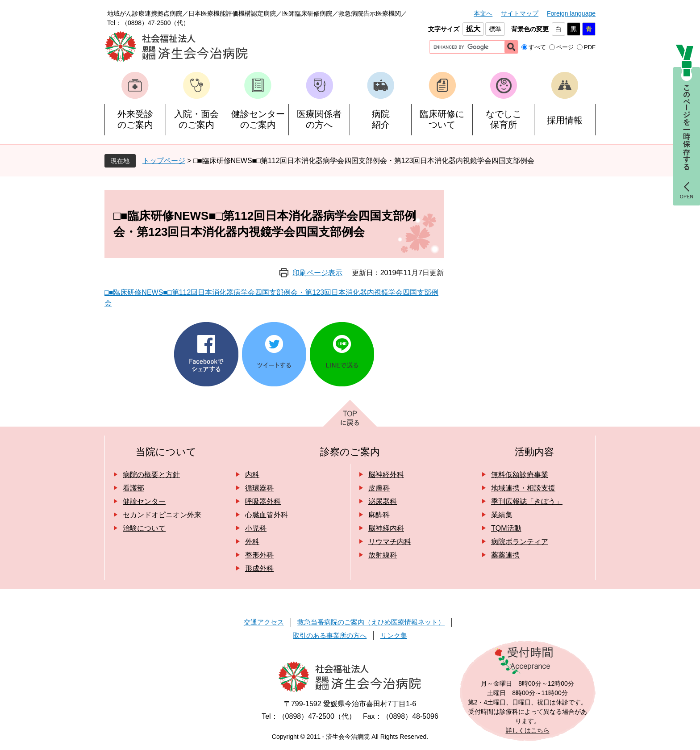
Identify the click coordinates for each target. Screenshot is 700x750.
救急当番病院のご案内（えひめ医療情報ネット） (371, 622)
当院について (166, 452)
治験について (144, 528)
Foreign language (571, 13)
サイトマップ (520, 13)
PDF (590, 47)
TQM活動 (506, 528)
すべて (537, 47)
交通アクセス (264, 622)
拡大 (473, 29)
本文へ (483, 13)
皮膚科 (379, 488)
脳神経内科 (386, 528)
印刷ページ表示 (317, 273)
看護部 (133, 488)
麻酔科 (379, 515)
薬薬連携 (505, 555)
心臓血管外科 (267, 515)
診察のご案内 (350, 452)
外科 (252, 542)
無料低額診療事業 (520, 475)
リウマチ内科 (390, 542)
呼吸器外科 (263, 501)
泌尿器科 (383, 501)
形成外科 (259, 568)
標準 (495, 29)
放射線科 (383, 555)
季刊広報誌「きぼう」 (527, 501)
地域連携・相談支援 (523, 488)
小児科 (256, 528)
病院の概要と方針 (151, 475)
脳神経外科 (386, 475)
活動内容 (534, 452)
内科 (252, 475)
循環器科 (259, 488)
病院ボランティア (520, 542)
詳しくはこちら (528, 730)
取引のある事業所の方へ (330, 635)
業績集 (502, 515)
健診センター (144, 501)
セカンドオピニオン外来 (162, 515)
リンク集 (394, 635)
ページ (565, 47)
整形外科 (259, 555)
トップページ (164, 161)
